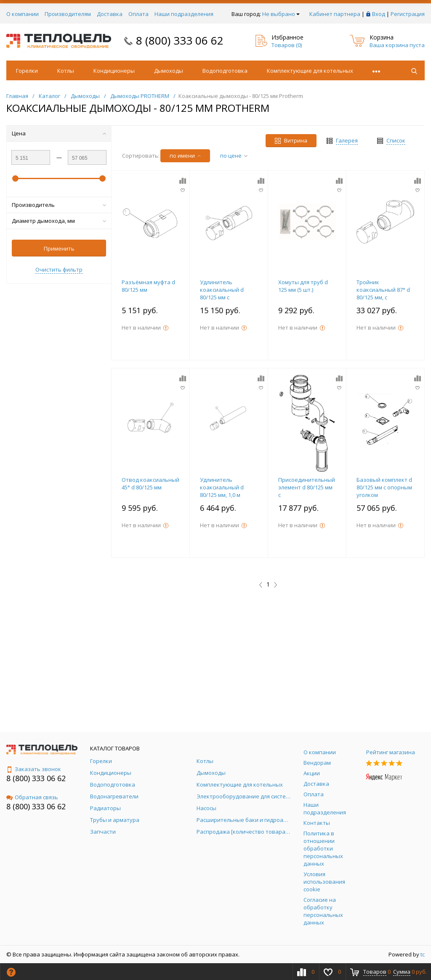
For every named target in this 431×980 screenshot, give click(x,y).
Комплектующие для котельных (310, 71)
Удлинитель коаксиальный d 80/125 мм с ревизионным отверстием (222, 297)
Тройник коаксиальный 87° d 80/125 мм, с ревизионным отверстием (383, 297)
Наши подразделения (184, 14)
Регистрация (408, 14)
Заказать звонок (34, 769)
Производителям (68, 14)
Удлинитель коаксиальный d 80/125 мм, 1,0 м (222, 487)
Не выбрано (281, 14)
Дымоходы (169, 71)
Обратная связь (32, 797)
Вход (379, 14)
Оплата (138, 14)
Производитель (59, 205)
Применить (59, 248)
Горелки (27, 71)
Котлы (66, 71)
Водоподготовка (225, 71)
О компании (23, 14)
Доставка (110, 14)
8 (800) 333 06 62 (180, 40)
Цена (59, 133)
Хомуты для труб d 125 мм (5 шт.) (303, 286)
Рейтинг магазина (391, 752)
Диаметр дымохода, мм (59, 221)
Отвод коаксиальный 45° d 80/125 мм (150, 483)
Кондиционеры (114, 71)
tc (423, 954)
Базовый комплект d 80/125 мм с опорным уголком (384, 487)
